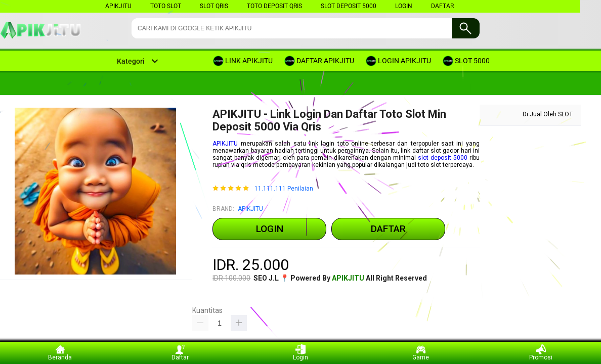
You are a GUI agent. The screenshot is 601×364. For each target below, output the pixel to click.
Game (421, 353)
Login (300, 353)
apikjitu (118, 6)
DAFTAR (442, 6)
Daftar (180, 353)
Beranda (60, 353)
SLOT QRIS (214, 6)
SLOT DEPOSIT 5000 (349, 6)
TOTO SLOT (166, 6)
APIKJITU (225, 144)
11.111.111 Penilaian (284, 189)
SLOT (565, 114)
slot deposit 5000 (443, 158)
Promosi (541, 353)
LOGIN (404, 6)
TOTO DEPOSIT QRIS (274, 6)
